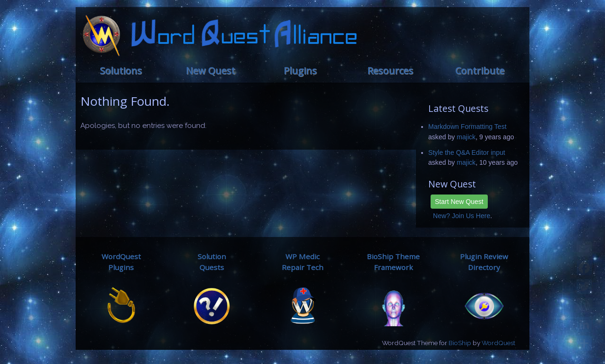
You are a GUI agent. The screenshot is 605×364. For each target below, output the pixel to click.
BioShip (460, 343)
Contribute (480, 71)
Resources (390, 71)
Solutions (121, 71)
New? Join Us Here (462, 216)
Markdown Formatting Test (467, 127)
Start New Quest (459, 202)
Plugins (300, 71)
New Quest (210, 71)
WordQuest (498, 343)
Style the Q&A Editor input (467, 152)
